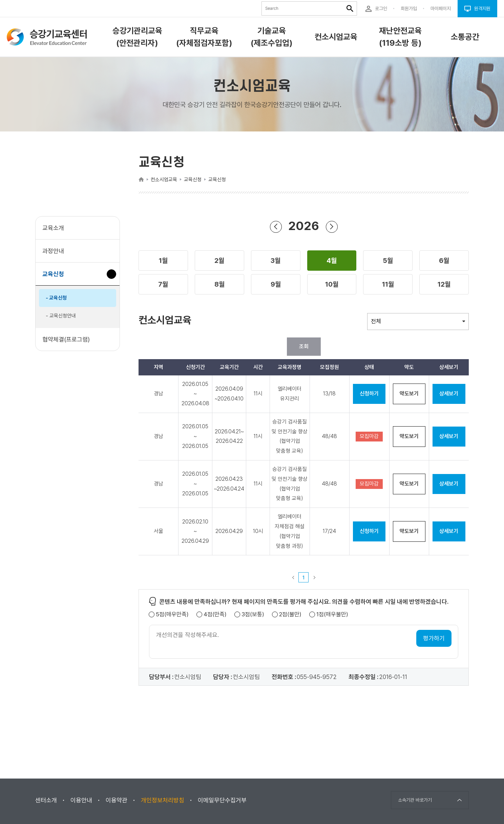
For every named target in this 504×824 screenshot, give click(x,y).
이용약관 (117, 800)
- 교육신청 (56, 298)
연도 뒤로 (276, 226)
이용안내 (81, 800)
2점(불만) (290, 614)
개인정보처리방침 (163, 800)
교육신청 (56, 277)
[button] (163, 261)
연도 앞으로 (332, 226)
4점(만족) (215, 614)
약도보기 (409, 394)
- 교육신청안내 (61, 316)
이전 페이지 (293, 577)
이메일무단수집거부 (222, 800)
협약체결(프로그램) (66, 339)
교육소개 (53, 228)
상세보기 (449, 394)
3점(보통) (253, 614)
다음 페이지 (314, 577)
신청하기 (369, 394)
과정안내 (53, 251)
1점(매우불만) (332, 614)
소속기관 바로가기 (415, 800)
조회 (304, 346)
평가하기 (434, 638)
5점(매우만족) (172, 614)
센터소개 (46, 800)
